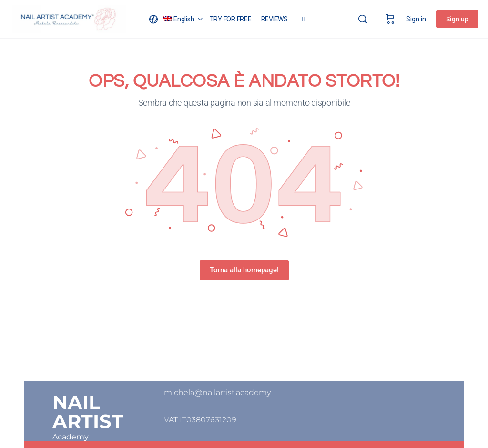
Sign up (457, 19)
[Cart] (390, 19)
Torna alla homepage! (244, 270)
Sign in (416, 19)
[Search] (363, 19)
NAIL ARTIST (88, 412)
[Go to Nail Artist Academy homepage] (69, 18)
